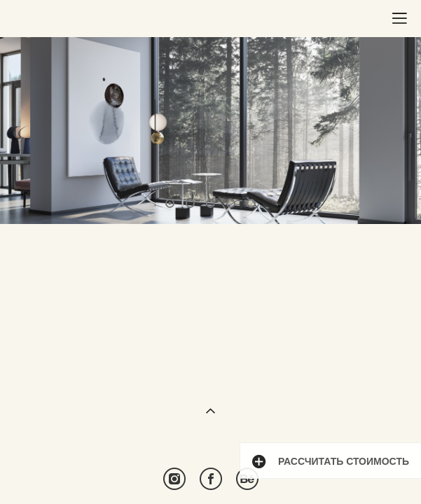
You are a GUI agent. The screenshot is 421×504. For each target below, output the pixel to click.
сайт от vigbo (210, 470)
